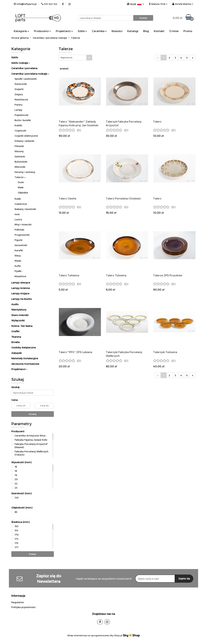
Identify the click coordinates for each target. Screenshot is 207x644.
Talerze (20, 177)
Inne (17, 214)
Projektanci (64, 31)
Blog (146, 31)
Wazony (19, 151)
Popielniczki (22, 115)
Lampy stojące (20, 293)
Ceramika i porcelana (24, 68)
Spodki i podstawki (26, 79)
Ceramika (99, 31)
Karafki (19, 250)
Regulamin (18, 602)
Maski (18, 261)
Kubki (18, 199)
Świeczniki (21, 84)
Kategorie (21, 31)
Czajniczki (20, 131)
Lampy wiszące (21, 282)
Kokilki (18, 125)
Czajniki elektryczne (26, 136)
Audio (15, 304)
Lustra (18, 219)
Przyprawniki (22, 235)
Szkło (82, 31)
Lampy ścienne (21, 288)
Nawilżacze (21, 99)
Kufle (18, 266)
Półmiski (19, 230)
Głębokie (23, 193)
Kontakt (159, 31)
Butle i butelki (23, 120)
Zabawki (17, 353)
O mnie (174, 31)
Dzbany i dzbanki (24, 141)
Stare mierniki (20, 315)
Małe (21, 187)
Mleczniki (20, 167)
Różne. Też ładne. (22, 326)
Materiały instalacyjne (25, 358)
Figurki (19, 240)
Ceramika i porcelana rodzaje (30, 74)
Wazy (18, 256)
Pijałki (18, 271)
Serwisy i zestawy (25, 172)
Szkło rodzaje (21, 63)
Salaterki (20, 156)
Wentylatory (19, 310)
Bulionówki (21, 162)
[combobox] (75, 58)
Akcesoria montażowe (25, 364)
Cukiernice (21, 204)
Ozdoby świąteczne (24, 347)
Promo (188, 31)
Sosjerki (19, 89)
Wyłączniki (18, 320)
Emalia (15, 342)
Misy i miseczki (23, 224)
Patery (18, 105)
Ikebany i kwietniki (25, 209)
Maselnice (20, 276)
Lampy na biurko (22, 299)
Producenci (42, 31)
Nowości (117, 31)
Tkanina (16, 337)
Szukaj (33, 414)
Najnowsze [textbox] (66, 57)
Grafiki (15, 331)
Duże (21, 182)
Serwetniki (21, 245)
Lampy (18, 110)
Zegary (19, 94)
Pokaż (33, 554)
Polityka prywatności (23, 607)
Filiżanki (19, 146)
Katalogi (133, 31)
